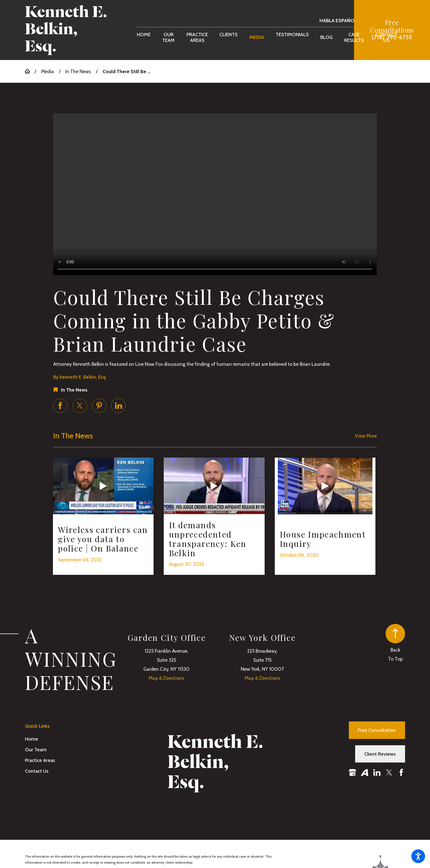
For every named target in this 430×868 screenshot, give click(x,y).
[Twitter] (389, 773)
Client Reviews (380, 754)
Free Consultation (377, 730)
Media (48, 71)
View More (366, 436)
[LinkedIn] (377, 773)
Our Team (36, 749)
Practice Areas (40, 760)
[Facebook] (401, 773)
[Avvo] (365, 773)
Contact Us (37, 771)
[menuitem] (144, 37)
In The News (78, 71)
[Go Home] (30, 71)
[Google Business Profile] (353, 773)
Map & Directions (166, 678)
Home (32, 739)
